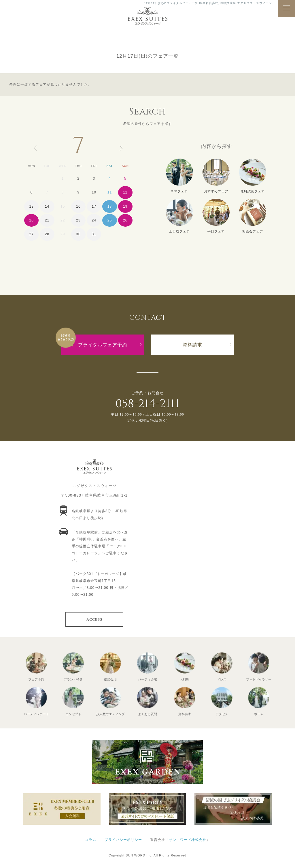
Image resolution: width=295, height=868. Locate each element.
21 (47, 220)
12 (125, 192)
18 (110, 206)
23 (78, 220)
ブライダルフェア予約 (103, 345)
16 (78, 206)
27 (31, 234)
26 (125, 220)
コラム (91, 840)
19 (125, 206)
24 (94, 220)
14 (47, 206)
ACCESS (94, 619)
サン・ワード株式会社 (188, 840)
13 (31, 206)
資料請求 (192, 345)
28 (47, 234)
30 (78, 234)
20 (31, 220)
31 (94, 234)
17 (94, 206)
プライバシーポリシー (123, 840)
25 (110, 220)
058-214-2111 (147, 404)
